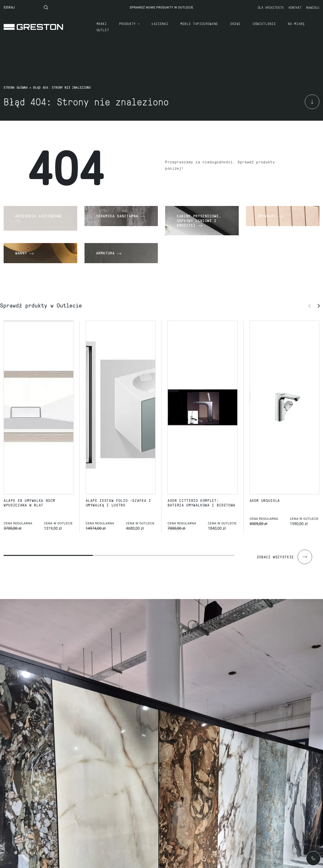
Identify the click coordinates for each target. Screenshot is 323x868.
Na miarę (296, 24)
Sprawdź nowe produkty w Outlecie (161, 7)
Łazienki (160, 24)
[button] (320, 306)
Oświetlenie (264, 24)
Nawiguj (313, 8)
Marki (102, 24)
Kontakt (295, 8)
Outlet (103, 30)
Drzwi (235, 24)
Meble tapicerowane (199, 24)
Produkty (127, 24)
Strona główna (16, 87)
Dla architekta (271, 8)
